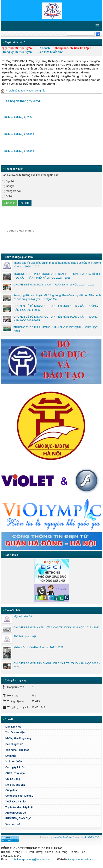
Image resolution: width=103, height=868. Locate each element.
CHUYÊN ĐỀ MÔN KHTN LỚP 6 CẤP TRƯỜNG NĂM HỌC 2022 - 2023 (57, 627)
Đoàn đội (11, 756)
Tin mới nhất (13, 610)
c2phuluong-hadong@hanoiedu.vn (31, 859)
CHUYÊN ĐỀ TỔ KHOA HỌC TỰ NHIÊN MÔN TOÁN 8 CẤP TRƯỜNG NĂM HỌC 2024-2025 (56, 319)
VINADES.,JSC (91, 837)
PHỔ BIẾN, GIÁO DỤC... (19, 818)
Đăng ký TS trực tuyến (17, 52)
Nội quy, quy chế (15, 785)
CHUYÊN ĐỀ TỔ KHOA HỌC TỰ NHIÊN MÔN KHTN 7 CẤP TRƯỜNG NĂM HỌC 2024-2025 (56, 308)
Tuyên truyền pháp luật (19, 807)
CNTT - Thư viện (15, 773)
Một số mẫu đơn (23, 616)
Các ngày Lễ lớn (15, 767)
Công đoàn (12, 790)
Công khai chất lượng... (19, 796)
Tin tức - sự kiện (15, 733)
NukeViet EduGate (62, 837)
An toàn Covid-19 (16, 813)
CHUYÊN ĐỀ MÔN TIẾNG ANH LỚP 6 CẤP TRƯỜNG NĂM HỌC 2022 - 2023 (57, 665)
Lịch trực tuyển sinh (51, 52)
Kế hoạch (44, 48)
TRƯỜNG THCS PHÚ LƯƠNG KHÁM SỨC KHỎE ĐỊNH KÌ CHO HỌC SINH (56, 329)
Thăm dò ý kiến (14, 169)
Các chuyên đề (14, 744)
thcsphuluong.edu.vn (81, 859)
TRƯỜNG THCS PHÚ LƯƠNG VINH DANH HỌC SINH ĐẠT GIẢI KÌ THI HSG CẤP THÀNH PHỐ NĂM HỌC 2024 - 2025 (57, 276)
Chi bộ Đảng (13, 779)
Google (8, 186)
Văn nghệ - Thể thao (17, 750)
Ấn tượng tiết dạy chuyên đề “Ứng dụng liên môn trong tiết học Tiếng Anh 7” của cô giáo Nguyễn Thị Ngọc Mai (57, 297)
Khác (7, 196)
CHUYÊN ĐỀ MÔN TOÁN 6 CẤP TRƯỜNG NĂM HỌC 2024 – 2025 (54, 285)
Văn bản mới (13, 824)
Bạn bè (8, 181)
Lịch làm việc (13, 727)
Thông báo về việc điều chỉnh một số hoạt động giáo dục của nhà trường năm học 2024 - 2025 (57, 265)
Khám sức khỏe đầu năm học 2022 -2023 (38, 647)
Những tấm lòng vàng (18, 738)
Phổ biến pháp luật (25, 636)
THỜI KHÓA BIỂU (16, 802)
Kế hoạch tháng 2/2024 (23, 101)
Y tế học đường (14, 762)
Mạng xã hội (11, 191)
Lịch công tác (17, 91)
